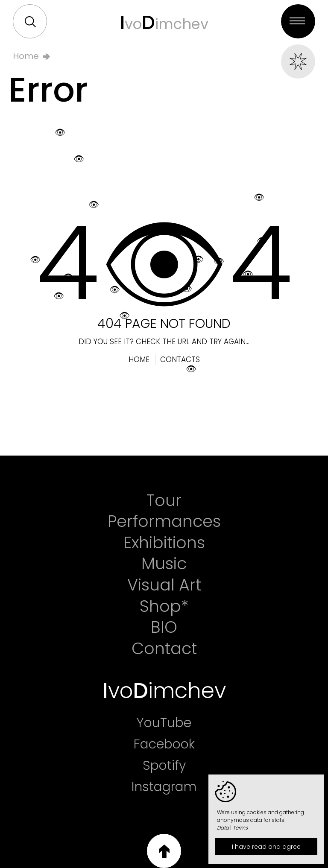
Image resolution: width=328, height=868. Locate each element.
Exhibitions (164, 543)
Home (26, 56)
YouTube (164, 723)
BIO (164, 627)
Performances (164, 521)
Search (30, 22)
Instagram (164, 787)
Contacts (180, 359)
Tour (164, 500)
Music (164, 564)
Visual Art (164, 585)
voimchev (164, 22)
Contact (164, 649)
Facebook (164, 744)
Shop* (164, 606)
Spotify (164, 766)
